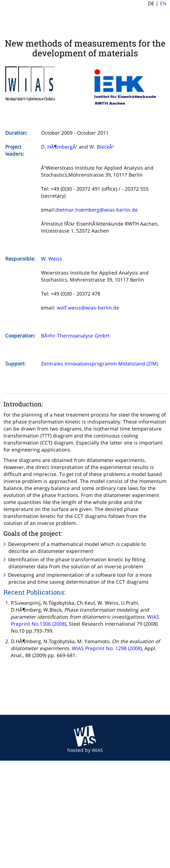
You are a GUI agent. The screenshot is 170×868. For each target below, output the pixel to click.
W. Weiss (52, 259)
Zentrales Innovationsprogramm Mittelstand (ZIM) (100, 364)
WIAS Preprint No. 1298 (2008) (107, 648)
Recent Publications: (35, 592)
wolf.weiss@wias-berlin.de (88, 308)
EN (163, 3)
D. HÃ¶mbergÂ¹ (59, 147)
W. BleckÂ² (102, 147)
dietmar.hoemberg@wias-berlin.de (97, 210)
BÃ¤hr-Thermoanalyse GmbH (75, 336)
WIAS (97, 750)
